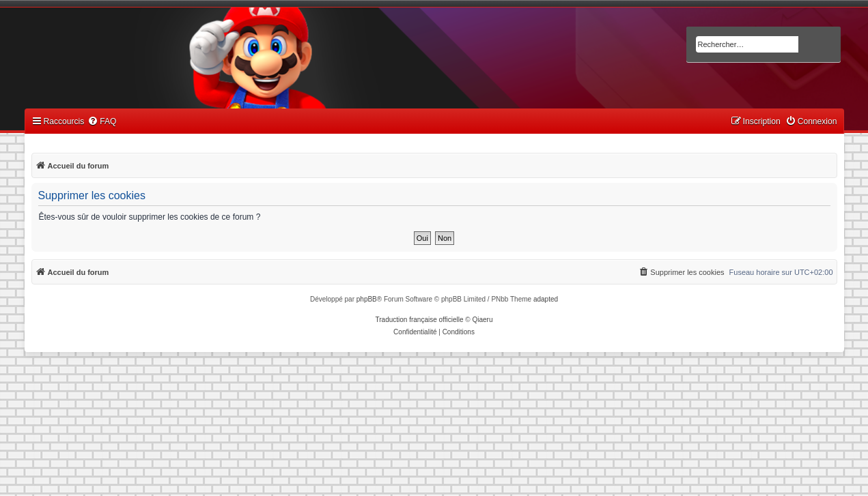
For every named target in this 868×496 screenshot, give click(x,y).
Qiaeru (482, 320)
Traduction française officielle (420, 320)
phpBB (367, 299)
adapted (546, 299)
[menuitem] (102, 122)
